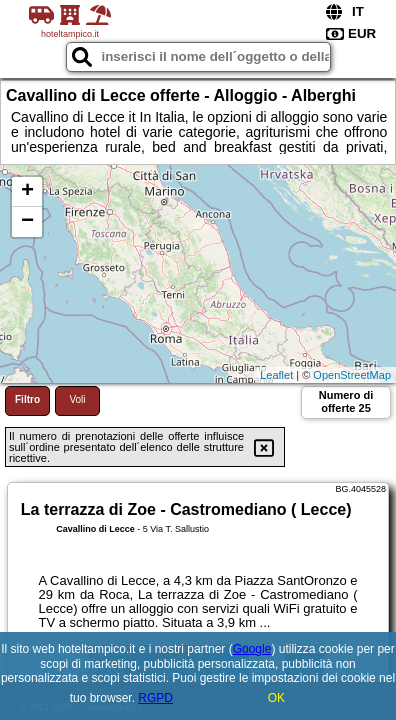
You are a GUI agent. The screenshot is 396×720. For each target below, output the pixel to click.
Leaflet (276, 375)
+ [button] (27, 192)
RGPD (155, 698)
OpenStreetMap (352, 375)
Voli (77, 399)
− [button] (27, 222)
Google (252, 649)
